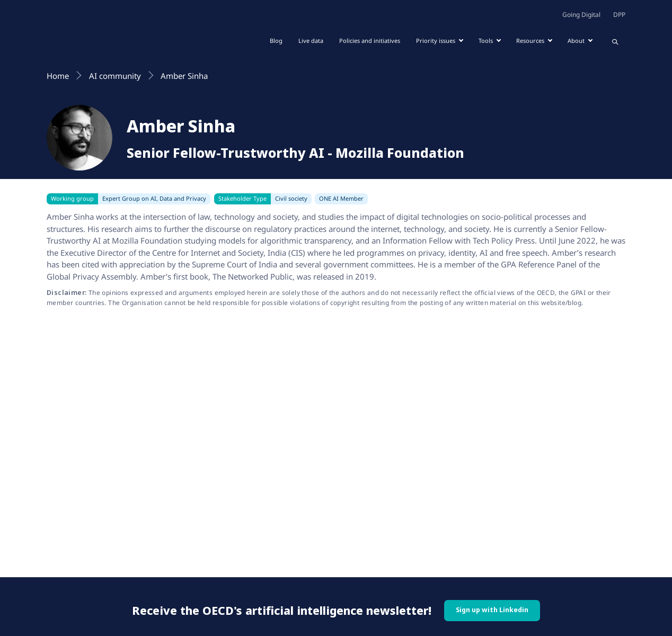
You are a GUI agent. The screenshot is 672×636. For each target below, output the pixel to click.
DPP (619, 15)
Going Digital (581, 15)
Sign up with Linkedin (492, 610)
